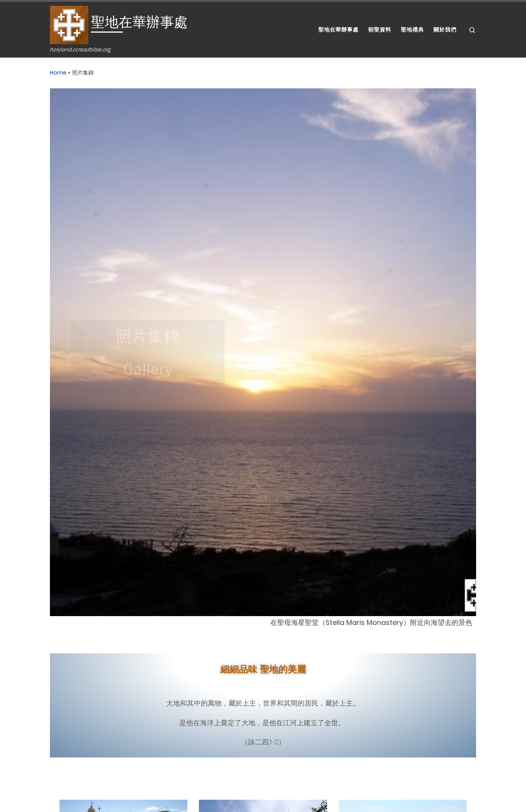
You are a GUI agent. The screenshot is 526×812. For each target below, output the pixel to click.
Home (58, 73)
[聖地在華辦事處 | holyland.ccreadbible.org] (69, 24)
